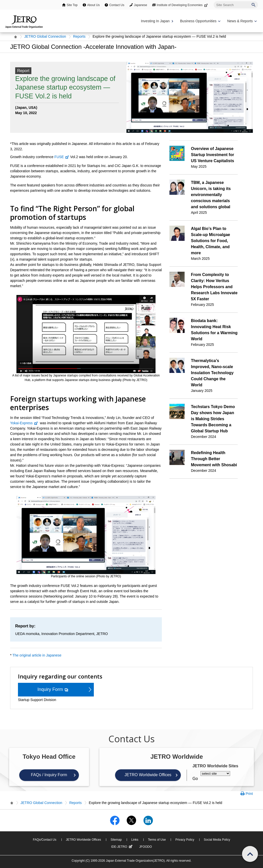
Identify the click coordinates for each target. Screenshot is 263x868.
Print (249, 794)
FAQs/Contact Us (45, 840)
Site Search (214, 1)
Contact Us (117, 5)
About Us (93, 5)
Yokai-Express (24, 423)
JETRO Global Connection (45, 36)
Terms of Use (157, 840)
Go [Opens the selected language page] (195, 779)
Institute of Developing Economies (183, 5)
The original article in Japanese (37, 655)
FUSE (62, 157)
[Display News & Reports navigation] (241, 21)
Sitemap (116, 840)
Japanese (141, 5)
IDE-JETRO (122, 847)
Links (135, 840)
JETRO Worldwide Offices (148, 775)
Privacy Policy (185, 840)
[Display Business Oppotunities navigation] (200, 21)
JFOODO (146, 847)
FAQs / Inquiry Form (49, 775)
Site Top (72, 5)
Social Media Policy (217, 840)
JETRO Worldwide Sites (215, 766)
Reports (79, 36)
